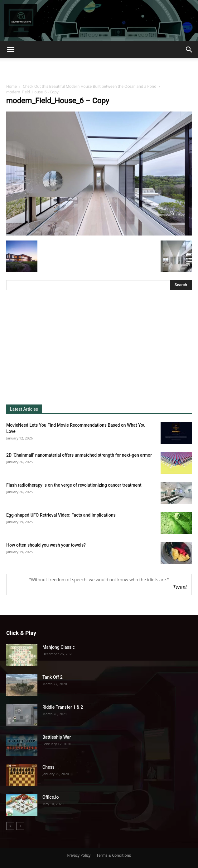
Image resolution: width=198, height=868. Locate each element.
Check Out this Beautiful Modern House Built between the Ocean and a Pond (89, 86)
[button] (11, 50)
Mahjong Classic (59, 647)
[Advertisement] (99, 69)
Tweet (180, 587)
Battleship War (57, 737)
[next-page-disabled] (20, 826)
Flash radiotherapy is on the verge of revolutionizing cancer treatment (74, 485)
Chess (48, 767)
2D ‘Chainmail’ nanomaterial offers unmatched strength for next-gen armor (79, 455)
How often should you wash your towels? (46, 545)
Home (12, 86)
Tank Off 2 (53, 677)
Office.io (51, 797)
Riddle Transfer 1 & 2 (63, 707)
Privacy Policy (79, 855)
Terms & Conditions (113, 855)
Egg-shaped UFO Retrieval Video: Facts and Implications (61, 515)
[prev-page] (10, 826)
